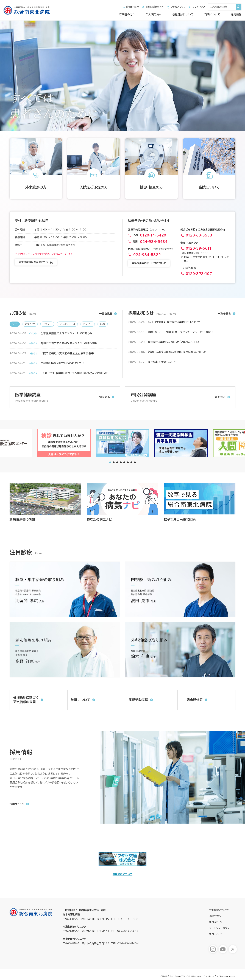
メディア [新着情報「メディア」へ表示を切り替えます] (88, 324)
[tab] (114, 462)
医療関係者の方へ (153, 7)
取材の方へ (215, 916)
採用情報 (236, 14)
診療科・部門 (131, 7)
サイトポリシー (216, 922)
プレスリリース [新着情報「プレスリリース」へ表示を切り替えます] (67, 324)
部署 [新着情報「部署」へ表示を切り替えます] (103, 324)
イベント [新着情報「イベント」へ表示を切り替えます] (47, 324)
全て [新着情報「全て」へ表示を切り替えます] (15, 324)
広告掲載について (122, 874)
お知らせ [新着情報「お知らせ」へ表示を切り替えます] (30, 324)
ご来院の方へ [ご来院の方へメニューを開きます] (127, 14)
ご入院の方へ (154, 14)
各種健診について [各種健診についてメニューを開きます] (183, 14)
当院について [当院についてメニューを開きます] (212, 14)
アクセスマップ (176, 7)
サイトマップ (215, 934)
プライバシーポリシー (220, 928)
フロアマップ (197, 7)
